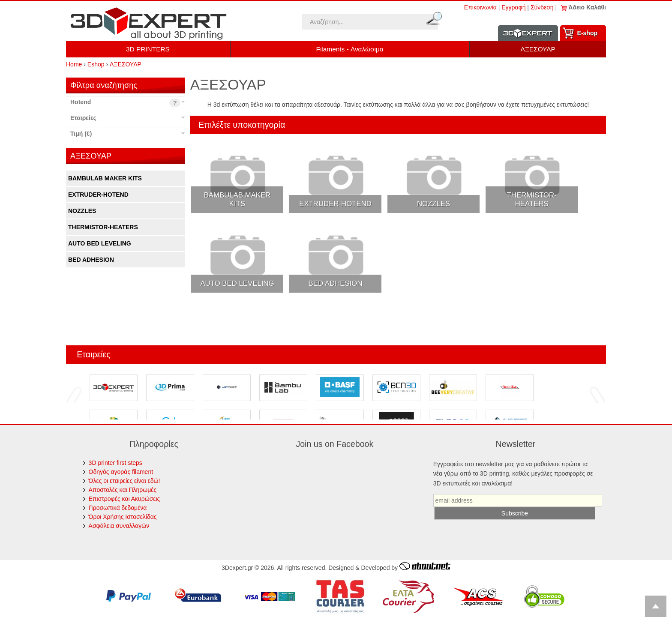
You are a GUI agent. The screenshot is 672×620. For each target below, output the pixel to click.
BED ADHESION (91, 260)
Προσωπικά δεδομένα (118, 508)
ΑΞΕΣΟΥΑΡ (538, 49)
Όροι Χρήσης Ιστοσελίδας (123, 517)
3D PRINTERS (148, 49)
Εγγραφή (513, 7)
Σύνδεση (542, 7)
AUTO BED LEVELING (100, 243)
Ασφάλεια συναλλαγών (119, 526)
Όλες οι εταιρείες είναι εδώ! (124, 481)
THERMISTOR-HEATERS (103, 227)
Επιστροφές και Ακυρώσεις (124, 499)
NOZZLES (82, 211)
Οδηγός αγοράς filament (121, 472)
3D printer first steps (115, 463)
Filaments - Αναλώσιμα (350, 49)
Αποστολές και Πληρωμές (123, 490)
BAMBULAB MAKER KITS (105, 178)
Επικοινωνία (480, 7)
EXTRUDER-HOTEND (98, 195)
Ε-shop (587, 33)
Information (528, 33)
